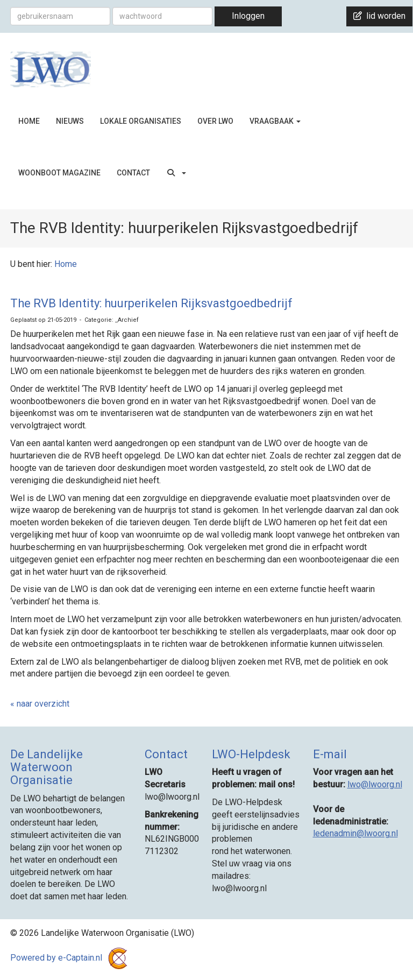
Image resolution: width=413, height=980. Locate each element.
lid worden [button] (379, 16)
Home (66, 264)
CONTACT (133, 173)
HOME (29, 121)
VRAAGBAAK (275, 121)
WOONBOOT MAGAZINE (59, 173)
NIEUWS (70, 121)
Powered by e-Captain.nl (71, 958)
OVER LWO (215, 121)
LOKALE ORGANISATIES (141, 121)
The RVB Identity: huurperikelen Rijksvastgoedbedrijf (151, 303)
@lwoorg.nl (375, 784)
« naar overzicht (40, 704)
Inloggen (248, 16)
